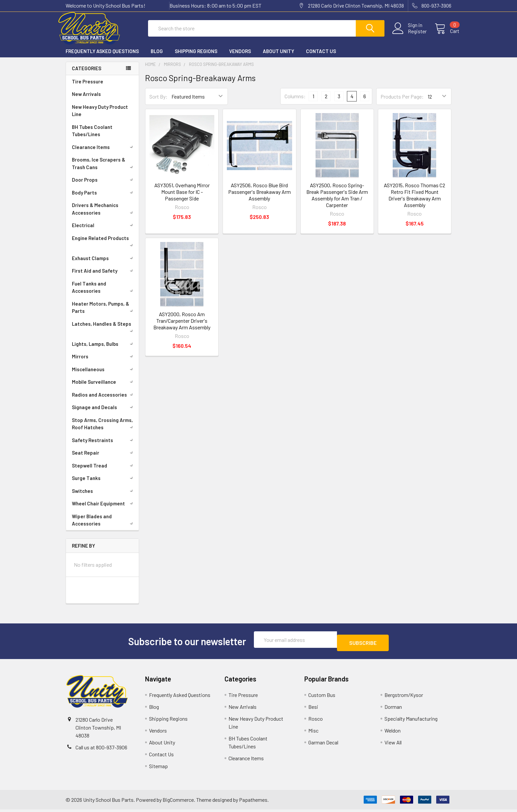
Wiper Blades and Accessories (104, 526)
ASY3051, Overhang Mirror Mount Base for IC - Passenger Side (182, 198)
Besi (313, 709)
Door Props (104, 186)
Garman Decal (323, 745)
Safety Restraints (104, 446)
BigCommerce (178, 802)
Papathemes (253, 802)
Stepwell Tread (104, 471)
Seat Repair (104, 459)
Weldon (393, 733)
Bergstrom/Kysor (404, 697)
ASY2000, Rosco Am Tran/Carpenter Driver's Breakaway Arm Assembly (182, 327)
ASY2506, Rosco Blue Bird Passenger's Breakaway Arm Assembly (259, 198)
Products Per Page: (402, 102)
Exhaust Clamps (104, 264)
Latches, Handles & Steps (104, 333)
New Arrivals (86, 100)
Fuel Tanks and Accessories (104, 293)
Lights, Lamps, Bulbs (104, 350)
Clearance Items (104, 153)
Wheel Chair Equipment (104, 509)
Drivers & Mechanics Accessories (104, 215)
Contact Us (321, 57)
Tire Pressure (88, 87)
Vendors (240, 57)
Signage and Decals (104, 413)
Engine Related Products (104, 247)
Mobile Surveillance (104, 388)
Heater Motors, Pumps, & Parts (104, 313)
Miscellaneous (104, 375)
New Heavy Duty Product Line (100, 117)
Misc (313, 733)
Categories (87, 74)
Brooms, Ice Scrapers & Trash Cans (104, 169)
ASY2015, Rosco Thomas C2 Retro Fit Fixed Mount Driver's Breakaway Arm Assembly (414, 201)
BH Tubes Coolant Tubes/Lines (92, 137)
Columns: (295, 102)
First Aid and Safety (104, 277)
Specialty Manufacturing (411, 721)
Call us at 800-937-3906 (101, 750)
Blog (157, 57)
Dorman (393, 709)
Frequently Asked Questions (102, 57)
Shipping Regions (196, 57)
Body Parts (104, 198)
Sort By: (158, 102)
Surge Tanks (104, 484)
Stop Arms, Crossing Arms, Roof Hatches (104, 430)
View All (393, 745)
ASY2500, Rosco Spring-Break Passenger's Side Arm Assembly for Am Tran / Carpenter (337, 201)
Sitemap (158, 769)
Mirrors (104, 362)
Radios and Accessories (104, 401)
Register (409, 35)
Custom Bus (322, 697)
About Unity (278, 57)
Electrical (104, 231)
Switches (104, 497)
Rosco (316, 721)
